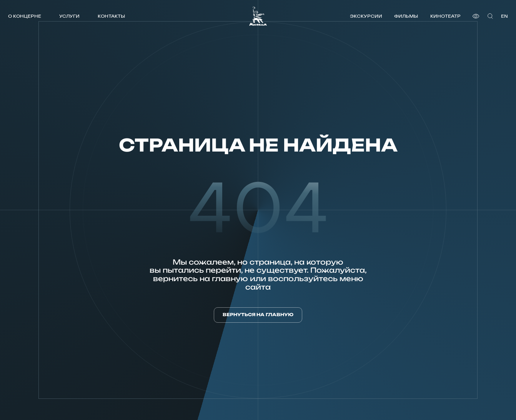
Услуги (69, 16)
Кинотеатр (445, 16)
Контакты (111, 16)
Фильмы (406, 16)
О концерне (25, 16)
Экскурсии (366, 16)
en (504, 16)
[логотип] (258, 16)
